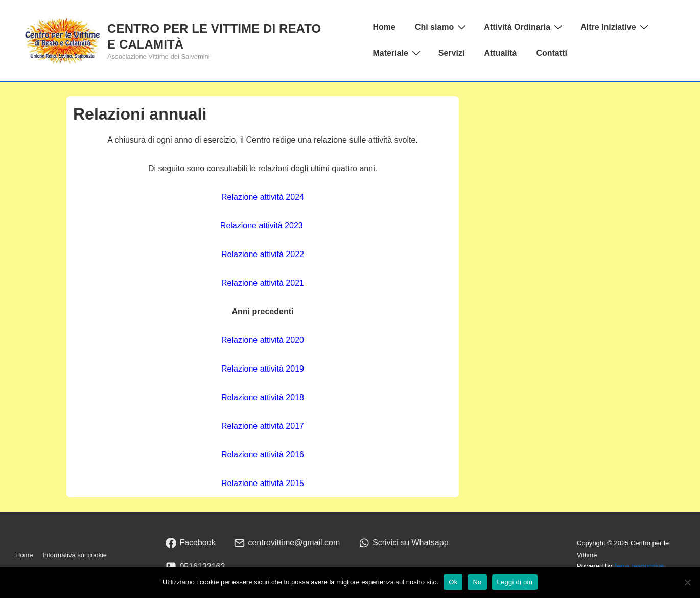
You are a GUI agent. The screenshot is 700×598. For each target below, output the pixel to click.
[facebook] (191, 543)
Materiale (398, 53)
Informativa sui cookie (75, 555)
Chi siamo (442, 27)
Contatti (551, 53)
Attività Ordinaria (524, 27)
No (477, 582)
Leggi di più (515, 582)
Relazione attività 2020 (263, 340)
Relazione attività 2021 (263, 283)
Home (384, 27)
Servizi (452, 53)
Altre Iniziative (615, 27)
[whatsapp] (404, 543)
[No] (687, 582)
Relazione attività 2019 (263, 369)
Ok (453, 582)
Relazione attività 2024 (263, 197)
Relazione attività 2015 (263, 483)
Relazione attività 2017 (263, 426)
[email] (287, 543)
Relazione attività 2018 (263, 397)
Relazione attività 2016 (263, 455)
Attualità (500, 53)
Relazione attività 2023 (262, 226)
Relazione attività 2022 (263, 254)
